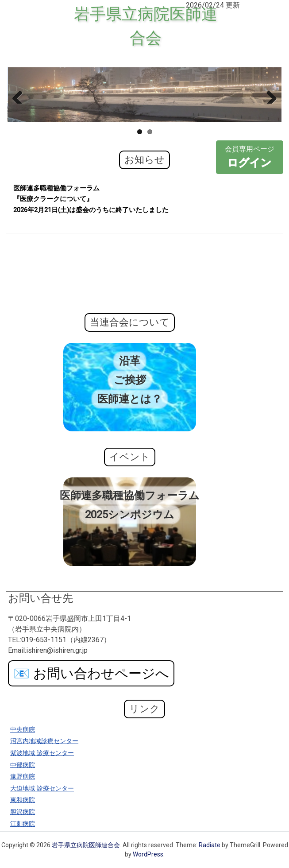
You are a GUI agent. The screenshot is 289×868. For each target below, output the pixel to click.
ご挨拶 (130, 380)
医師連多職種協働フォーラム (130, 496)
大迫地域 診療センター (42, 789)
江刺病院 (23, 824)
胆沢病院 (23, 812)
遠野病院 (23, 777)
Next (268, 95)
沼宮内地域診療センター (44, 741)
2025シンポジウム (130, 515)
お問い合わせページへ (91, 673)
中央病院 (23, 730)
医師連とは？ (130, 399)
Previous (21, 95)
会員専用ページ (250, 158)
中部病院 (23, 765)
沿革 (130, 361)
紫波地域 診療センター (42, 753)
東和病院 (23, 800)
